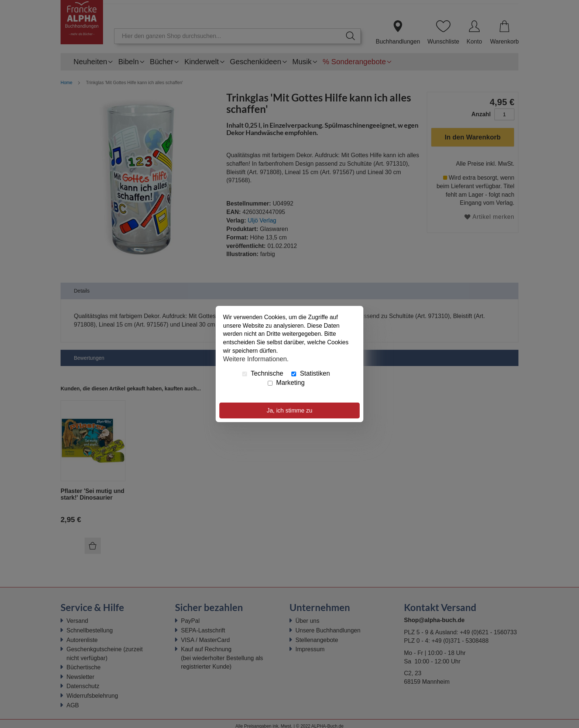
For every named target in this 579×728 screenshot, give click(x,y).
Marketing (286, 383)
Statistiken (311, 373)
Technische (263, 373)
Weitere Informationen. (256, 359)
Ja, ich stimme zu (289, 410)
